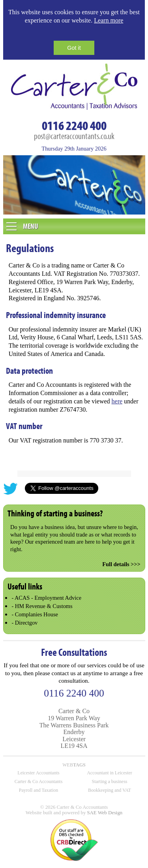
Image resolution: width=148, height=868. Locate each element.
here (117, 401)
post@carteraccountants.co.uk (74, 136)
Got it (74, 48)
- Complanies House (35, 614)
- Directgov (24, 623)
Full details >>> (121, 564)
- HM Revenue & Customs (42, 606)
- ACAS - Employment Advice (46, 598)
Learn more (109, 20)
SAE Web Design (105, 813)
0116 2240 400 (74, 125)
